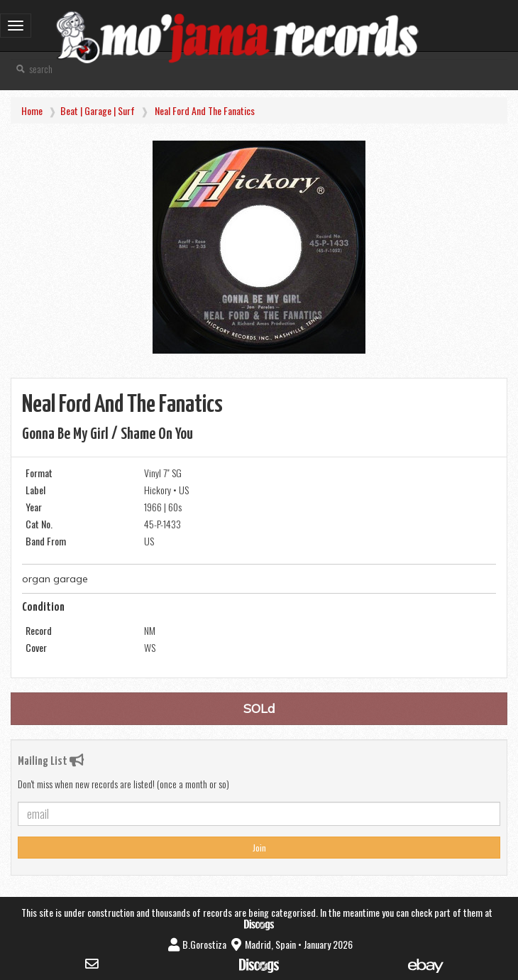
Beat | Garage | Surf (98, 110)
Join (259, 848)
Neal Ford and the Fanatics (205, 110)
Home (32, 110)
